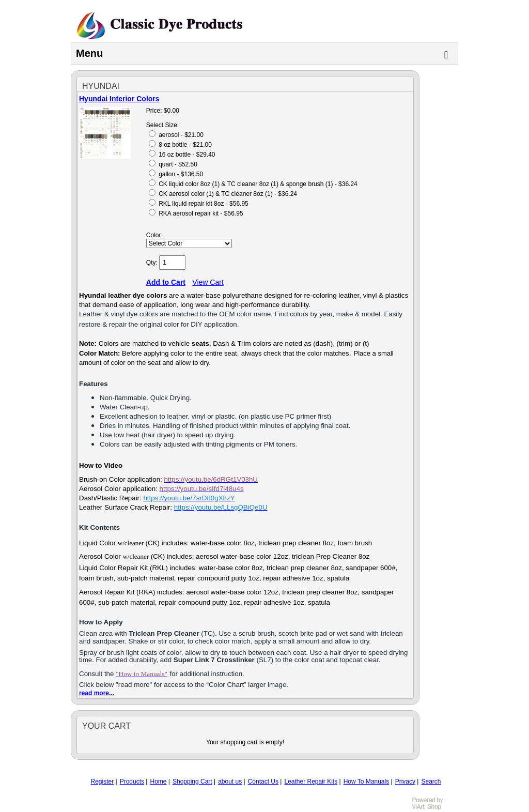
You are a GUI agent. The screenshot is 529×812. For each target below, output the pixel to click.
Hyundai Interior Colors (119, 99)
